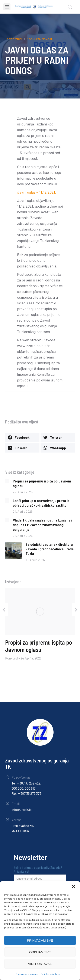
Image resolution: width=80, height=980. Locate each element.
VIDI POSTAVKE (40, 964)
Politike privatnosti (51, 974)
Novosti (47, 39)
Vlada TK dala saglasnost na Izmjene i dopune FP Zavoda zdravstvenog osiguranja (42, 525)
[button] (74, 886)
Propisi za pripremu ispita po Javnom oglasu (42, 483)
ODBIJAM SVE (40, 952)
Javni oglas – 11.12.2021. (37, 192)
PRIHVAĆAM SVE (40, 940)
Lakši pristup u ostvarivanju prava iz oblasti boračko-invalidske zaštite (41, 503)
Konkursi (33, 39)
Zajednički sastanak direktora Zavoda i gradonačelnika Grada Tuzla (50, 549)
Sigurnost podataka (27, 974)
